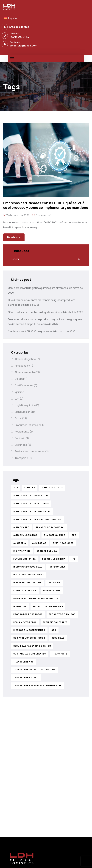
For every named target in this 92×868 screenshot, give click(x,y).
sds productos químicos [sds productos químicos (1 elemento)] (29, 638)
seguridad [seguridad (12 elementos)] (58, 638)
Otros (18, 418)
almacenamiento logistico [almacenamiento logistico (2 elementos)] (31, 496)
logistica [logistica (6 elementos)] (54, 583)
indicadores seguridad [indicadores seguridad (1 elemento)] (28, 567)
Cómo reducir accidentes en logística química (35, 312)
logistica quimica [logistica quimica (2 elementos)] (25, 591)
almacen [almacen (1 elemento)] (30, 488)
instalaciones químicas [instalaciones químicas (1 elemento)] (29, 575)
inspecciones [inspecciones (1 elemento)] (57, 567)
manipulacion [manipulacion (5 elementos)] (52, 591)
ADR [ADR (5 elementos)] (16, 488)
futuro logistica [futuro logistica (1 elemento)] (25, 559)
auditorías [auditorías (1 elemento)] (39, 543)
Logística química (25, 405)
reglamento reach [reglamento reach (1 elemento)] (25, 622)
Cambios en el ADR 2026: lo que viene (30, 331)
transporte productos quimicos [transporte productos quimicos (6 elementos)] (34, 670)
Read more (14, 237)
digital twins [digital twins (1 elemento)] (22, 551)
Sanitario (20, 438)
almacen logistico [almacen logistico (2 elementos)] (25, 535)
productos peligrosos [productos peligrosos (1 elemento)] (28, 614)
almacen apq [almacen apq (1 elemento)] (21, 527)
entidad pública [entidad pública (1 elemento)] (47, 551)
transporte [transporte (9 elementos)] (60, 654)
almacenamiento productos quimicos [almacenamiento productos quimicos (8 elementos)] (38, 519)
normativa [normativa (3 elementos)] (20, 606)
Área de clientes (19, 27)
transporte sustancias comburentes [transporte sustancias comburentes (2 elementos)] (37, 685)
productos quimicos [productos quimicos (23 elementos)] (62, 614)
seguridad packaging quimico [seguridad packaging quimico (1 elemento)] (32, 646)
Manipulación (22, 412)
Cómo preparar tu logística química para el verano (37, 288)
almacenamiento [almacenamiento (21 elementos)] (52, 488)
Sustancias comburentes (30, 451)
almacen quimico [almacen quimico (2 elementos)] (55, 535)
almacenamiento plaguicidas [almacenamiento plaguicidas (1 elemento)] (32, 511)
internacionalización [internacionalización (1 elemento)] (27, 583)
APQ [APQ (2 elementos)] (74, 535)
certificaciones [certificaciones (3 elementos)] (63, 543)
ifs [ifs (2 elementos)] (74, 559)
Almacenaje (22, 366)
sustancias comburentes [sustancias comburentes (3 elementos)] (30, 654)
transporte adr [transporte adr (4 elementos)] (23, 662)
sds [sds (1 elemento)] (54, 630)
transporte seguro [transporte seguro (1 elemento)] (26, 677)
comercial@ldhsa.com (23, 46)
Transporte (21, 458)
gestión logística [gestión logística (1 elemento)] (54, 559)
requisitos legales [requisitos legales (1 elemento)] (55, 622)
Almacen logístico (25, 359)
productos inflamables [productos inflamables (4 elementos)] (48, 606)
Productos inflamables (28, 425)
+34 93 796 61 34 (19, 37)
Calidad (19, 379)
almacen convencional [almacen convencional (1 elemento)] (50, 527)
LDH (17, 399)
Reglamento (22, 432)
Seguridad (21, 445)
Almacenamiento (25, 372)
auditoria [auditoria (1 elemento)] (20, 543)
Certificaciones (24, 385)
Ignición (19, 392)
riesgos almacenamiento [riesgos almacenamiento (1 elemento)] (29, 630)
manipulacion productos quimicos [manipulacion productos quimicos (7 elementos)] (36, 598)
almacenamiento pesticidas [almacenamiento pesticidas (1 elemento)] (31, 504)
